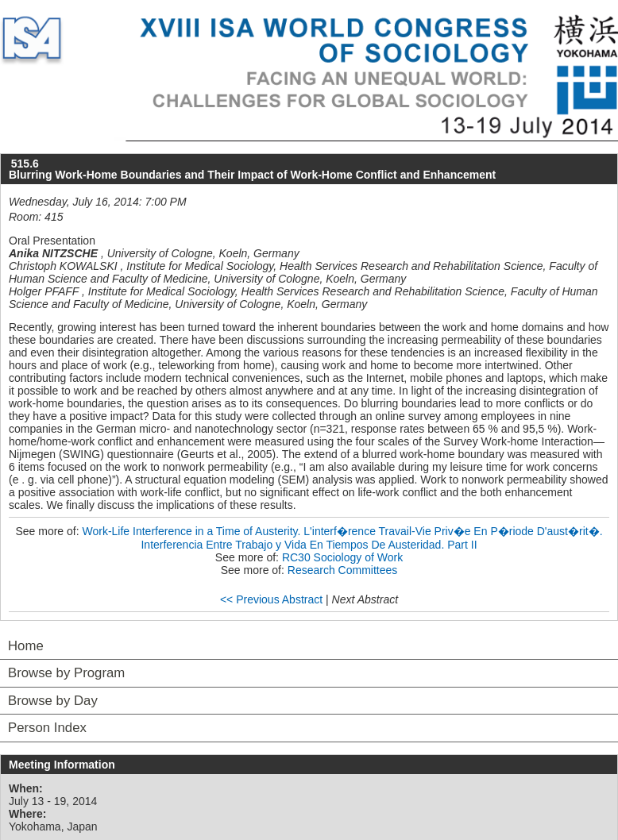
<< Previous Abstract (271, 599)
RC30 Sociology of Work (342, 557)
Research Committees (343, 570)
